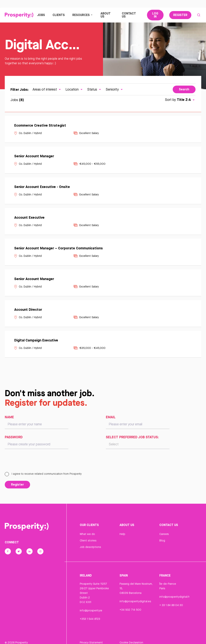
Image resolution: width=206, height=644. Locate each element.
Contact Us (129, 15)
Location (74, 90)
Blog (162, 541)
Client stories (88, 541)
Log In (155, 15)
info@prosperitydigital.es (135, 601)
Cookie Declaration (131, 637)
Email (111, 417)
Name (9, 417)
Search (184, 90)
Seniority (115, 90)
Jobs (41, 15)
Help (122, 534)
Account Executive (29, 218)
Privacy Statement (91, 637)
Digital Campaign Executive (36, 340)
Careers (164, 534)
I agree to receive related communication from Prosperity (43, 474)
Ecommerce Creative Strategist (40, 126)
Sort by (180, 100)
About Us (106, 15)
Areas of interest (47, 90)
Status (95, 90)
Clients (59, 15)
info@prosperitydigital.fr (174, 597)
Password (14, 437)
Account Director (28, 310)
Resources (83, 15)
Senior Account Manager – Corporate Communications (59, 248)
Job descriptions (90, 547)
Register (180, 15)
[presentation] (34, 463)
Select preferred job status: (132, 437)
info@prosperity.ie (91, 611)
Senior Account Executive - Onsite (42, 187)
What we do (87, 534)
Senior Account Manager (34, 156)
